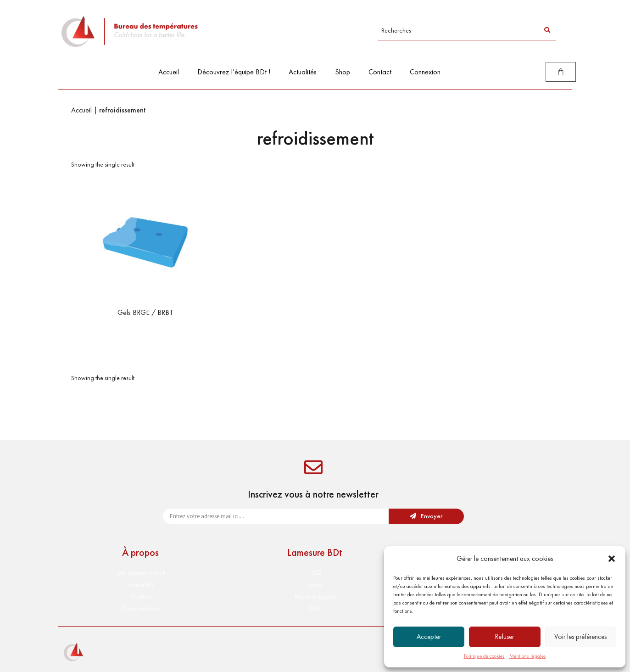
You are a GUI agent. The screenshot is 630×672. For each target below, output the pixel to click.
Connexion (425, 72)
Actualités (303, 72)
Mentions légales (528, 656)
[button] (612, 559)
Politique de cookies (484, 656)
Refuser (505, 637)
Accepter (429, 637)
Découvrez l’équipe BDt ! (234, 72)
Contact (380, 72)
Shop (343, 72)
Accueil (169, 72)
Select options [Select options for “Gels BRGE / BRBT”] (145, 331)
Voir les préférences (580, 637)
